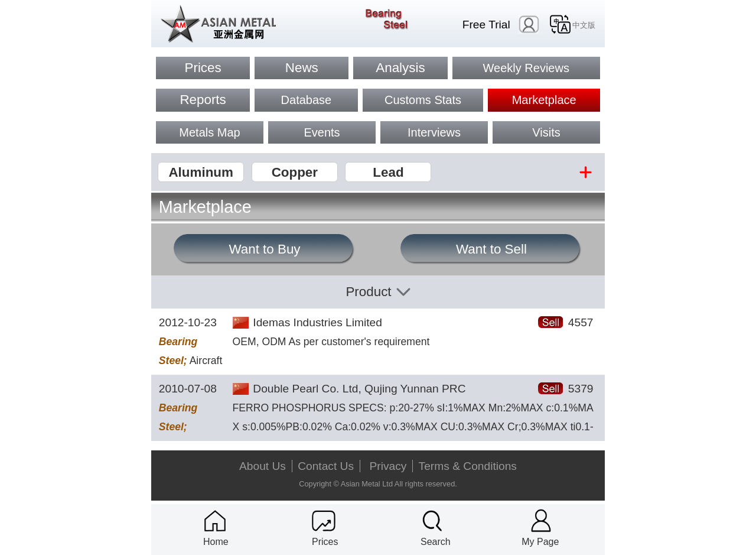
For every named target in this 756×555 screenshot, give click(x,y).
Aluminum (201, 172)
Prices (203, 68)
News (302, 68)
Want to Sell (491, 249)
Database (307, 100)
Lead (388, 172)
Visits (546, 132)
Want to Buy (264, 249)
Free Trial (486, 25)
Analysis (400, 68)
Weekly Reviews (526, 68)
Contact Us (326, 466)
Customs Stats (423, 100)
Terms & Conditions (468, 466)
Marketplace (544, 100)
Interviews (434, 132)
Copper (295, 172)
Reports (203, 100)
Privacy (388, 466)
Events (322, 132)
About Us (263, 466)
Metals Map (209, 132)
